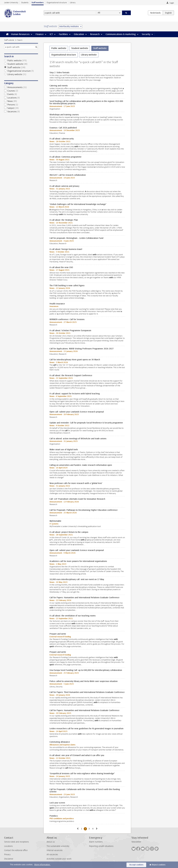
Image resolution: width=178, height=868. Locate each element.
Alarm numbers (96, 842)
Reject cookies (159, 865)
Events (21, 94)
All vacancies (52, 855)
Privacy (7, 855)
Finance (40, 34)
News (21, 101)
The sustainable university (58, 846)
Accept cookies (136, 865)
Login (172, 3)
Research (95, 34)
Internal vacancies (55, 850)
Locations (21, 98)
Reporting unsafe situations (101, 846)
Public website (21, 61)
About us (51, 842)
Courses (21, 91)
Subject (21, 108)
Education (79, 34)
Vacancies (21, 112)
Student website (21, 64)
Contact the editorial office (16, 850)
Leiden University (11, 3)
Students (25, 3)
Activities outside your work (59, 859)
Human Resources (20, 34)
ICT (51, 34)
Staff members (38, 3)
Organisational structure (57, 3)
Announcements (21, 87)
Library (73, 3)
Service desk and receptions (16, 842)
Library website (21, 74)
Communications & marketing (121, 34)
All (99, 13)
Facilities (63, 34)
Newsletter (136, 842)
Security (146, 34)
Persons (21, 105)
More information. (42, 865)
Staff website (9, 40)
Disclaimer (9, 859)
